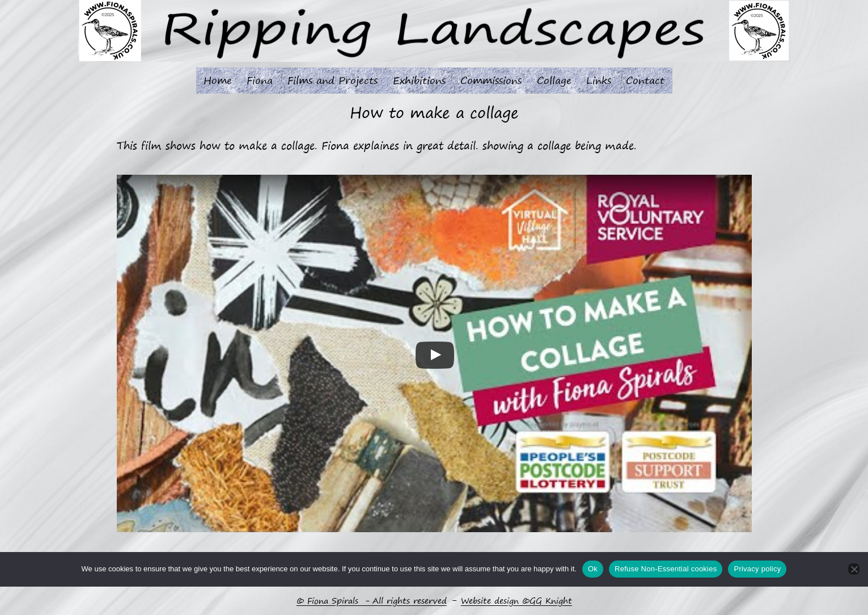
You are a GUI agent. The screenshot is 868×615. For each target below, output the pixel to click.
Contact (645, 80)
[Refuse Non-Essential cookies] (854, 569)
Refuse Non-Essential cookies (666, 569)
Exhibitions (419, 80)
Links (599, 80)
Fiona (260, 80)
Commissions (491, 80)
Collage (554, 80)
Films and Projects (333, 80)
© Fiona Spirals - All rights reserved (372, 601)
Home (218, 80)
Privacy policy (757, 569)
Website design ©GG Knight (516, 601)
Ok (593, 569)
